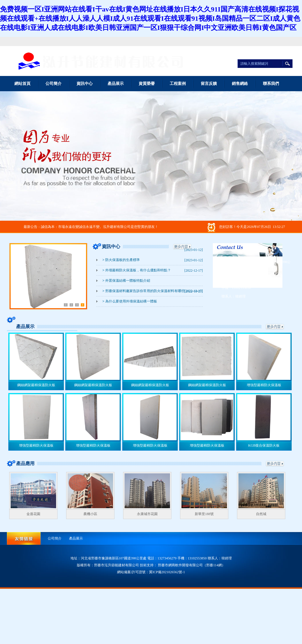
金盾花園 (33, 514)
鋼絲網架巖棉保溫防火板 (36, 385)
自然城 (261, 514)
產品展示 (116, 84)
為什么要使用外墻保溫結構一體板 (130, 301)
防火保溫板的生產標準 (121, 260)
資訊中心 (85, 84)
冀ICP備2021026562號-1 (167, 572)
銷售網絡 (240, 84)
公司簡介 (53, 84)
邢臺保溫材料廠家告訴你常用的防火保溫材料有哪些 (144, 291)
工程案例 (178, 84)
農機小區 (90, 514)
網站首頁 (22, 84)
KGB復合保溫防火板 (264, 445)
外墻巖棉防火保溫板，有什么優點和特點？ (137, 270)
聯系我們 (271, 84)
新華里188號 (204, 514)
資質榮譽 (147, 84)
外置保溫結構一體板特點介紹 (126, 281)
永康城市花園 (147, 514)
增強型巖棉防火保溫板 (264, 385)
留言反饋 (209, 84)
